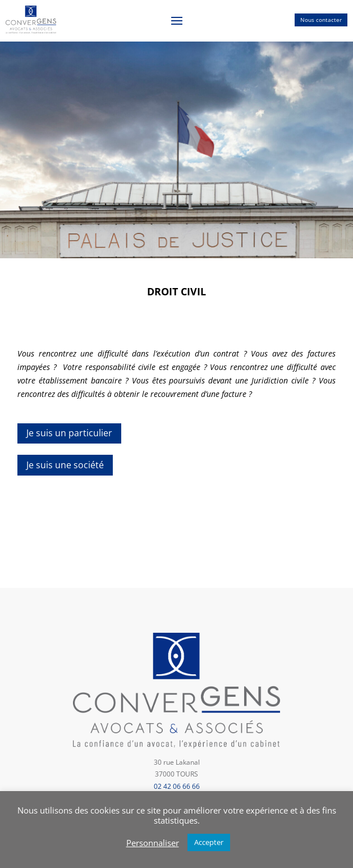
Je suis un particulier (69, 433)
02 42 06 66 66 (177, 786)
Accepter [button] (209, 842)
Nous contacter (321, 20)
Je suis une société (65, 465)
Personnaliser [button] (153, 843)
